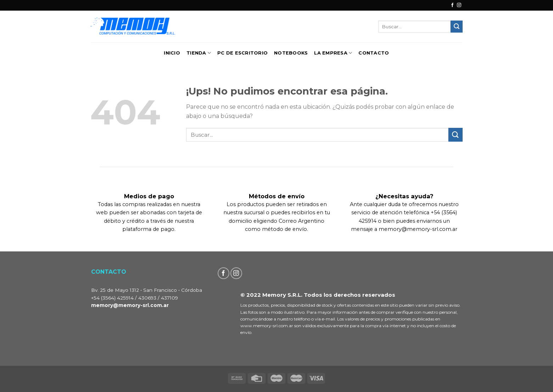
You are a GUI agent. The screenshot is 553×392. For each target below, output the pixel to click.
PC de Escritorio (242, 53)
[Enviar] (457, 27)
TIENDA (199, 53)
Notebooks (291, 53)
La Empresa (333, 53)
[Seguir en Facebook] (452, 5)
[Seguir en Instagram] (459, 5)
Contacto (374, 53)
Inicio (172, 53)
